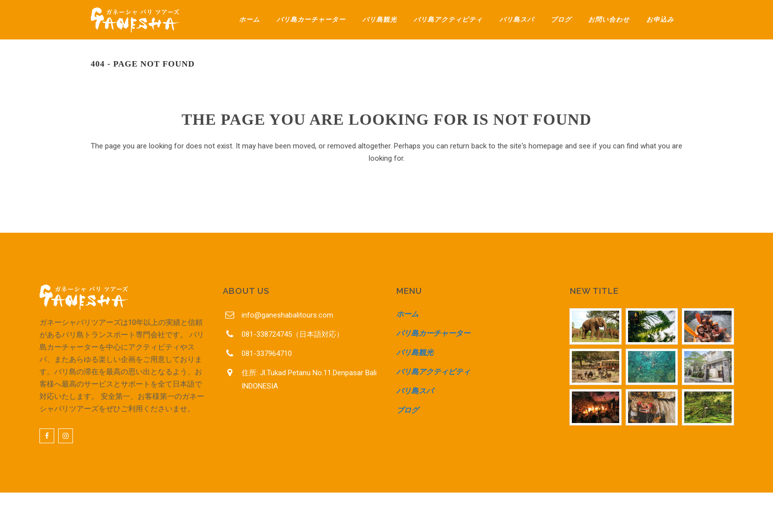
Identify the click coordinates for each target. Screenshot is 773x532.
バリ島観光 (415, 353)
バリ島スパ (415, 391)
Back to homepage (387, 202)
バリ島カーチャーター (433, 333)
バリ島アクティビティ (433, 372)
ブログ (407, 410)
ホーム (407, 314)
